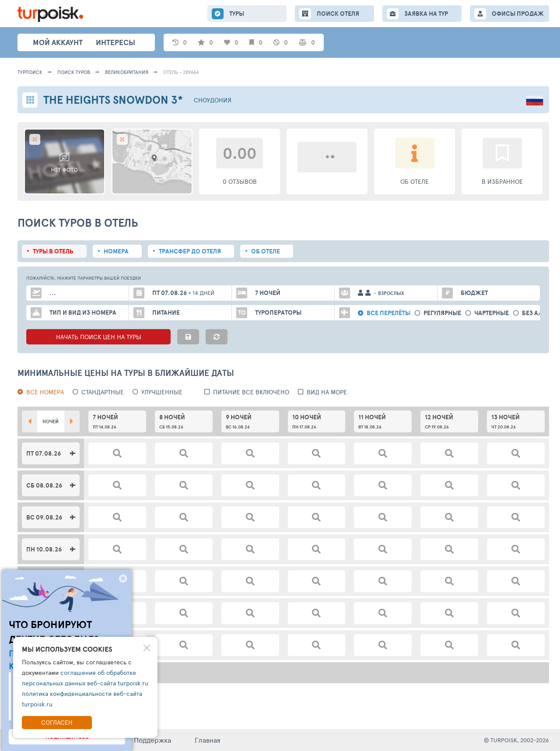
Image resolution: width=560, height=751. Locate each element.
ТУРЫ (237, 14)
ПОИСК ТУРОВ (74, 72)
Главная (208, 740)
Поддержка (152, 740)
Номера (116, 251)
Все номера (45, 392)
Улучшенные (162, 392)
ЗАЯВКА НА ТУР (426, 14)
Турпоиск (30, 72)
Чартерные (492, 313)
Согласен (57, 722)
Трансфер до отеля (190, 251)
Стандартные (103, 392)
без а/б (534, 313)
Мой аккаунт (58, 42)
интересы (115, 42)
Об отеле (266, 251)
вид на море (327, 392)
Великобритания (127, 72)
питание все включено (251, 392)
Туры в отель (53, 251)
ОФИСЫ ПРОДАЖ (518, 14)
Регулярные (442, 313)
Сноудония (213, 100)
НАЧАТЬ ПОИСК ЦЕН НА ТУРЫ (99, 337)
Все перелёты (388, 313)
